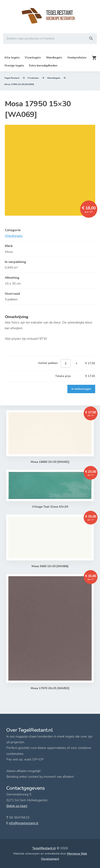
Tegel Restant (12, 78)
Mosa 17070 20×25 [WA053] (50, 688)
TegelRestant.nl (44, 848)
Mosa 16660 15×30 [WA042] (50, 462)
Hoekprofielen (77, 58)
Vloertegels (33, 58)
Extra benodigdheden (43, 66)
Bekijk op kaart (17, 806)
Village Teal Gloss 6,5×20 (50, 507)
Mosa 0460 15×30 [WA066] (50, 566)
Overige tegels (14, 66)
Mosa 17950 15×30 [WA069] (19, 84)
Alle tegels (12, 58)
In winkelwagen (81, 389)
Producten (33, 78)
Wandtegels (54, 58)
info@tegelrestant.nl (24, 823)
